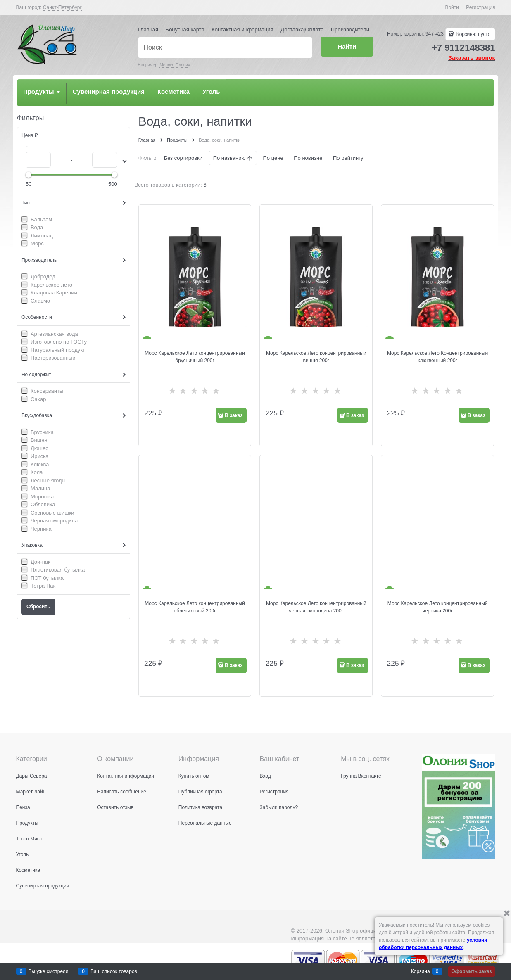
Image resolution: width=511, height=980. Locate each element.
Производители (350, 30)
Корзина (421, 971)
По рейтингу (348, 158)
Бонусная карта (185, 30)
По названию (230, 158)
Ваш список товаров (114, 971)
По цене (273, 158)
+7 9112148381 (463, 48)
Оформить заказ (471, 971)
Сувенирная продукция (109, 91)
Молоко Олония (175, 65)
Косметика (174, 91)
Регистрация (480, 7)
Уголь (211, 91)
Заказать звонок (472, 58)
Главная (148, 30)
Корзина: (473, 34)
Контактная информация (242, 30)
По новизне (308, 158)
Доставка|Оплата (302, 30)
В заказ (234, 415)
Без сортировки (183, 158)
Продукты (42, 91)
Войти (452, 7)
